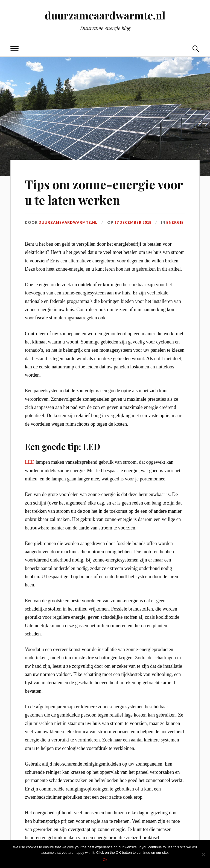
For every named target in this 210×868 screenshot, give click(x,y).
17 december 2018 (133, 222)
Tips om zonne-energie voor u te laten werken (104, 192)
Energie (175, 222)
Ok (105, 860)
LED (30, 462)
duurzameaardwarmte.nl (105, 15)
